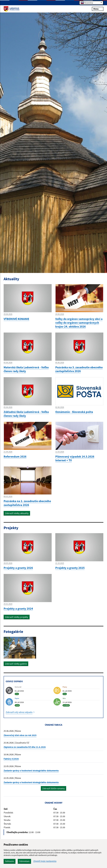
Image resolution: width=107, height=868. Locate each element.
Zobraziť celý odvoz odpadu (19, 712)
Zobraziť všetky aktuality (17, 513)
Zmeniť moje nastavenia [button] (45, 861)
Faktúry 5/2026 (11, 759)
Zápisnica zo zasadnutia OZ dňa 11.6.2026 (25, 747)
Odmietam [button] (24, 861)
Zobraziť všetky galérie (16, 664)
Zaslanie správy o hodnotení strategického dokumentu (31, 771)
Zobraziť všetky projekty (17, 617)
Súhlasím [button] (10, 861)
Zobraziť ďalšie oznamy (53, 788)
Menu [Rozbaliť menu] (98, 9)
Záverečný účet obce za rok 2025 (20, 735)
